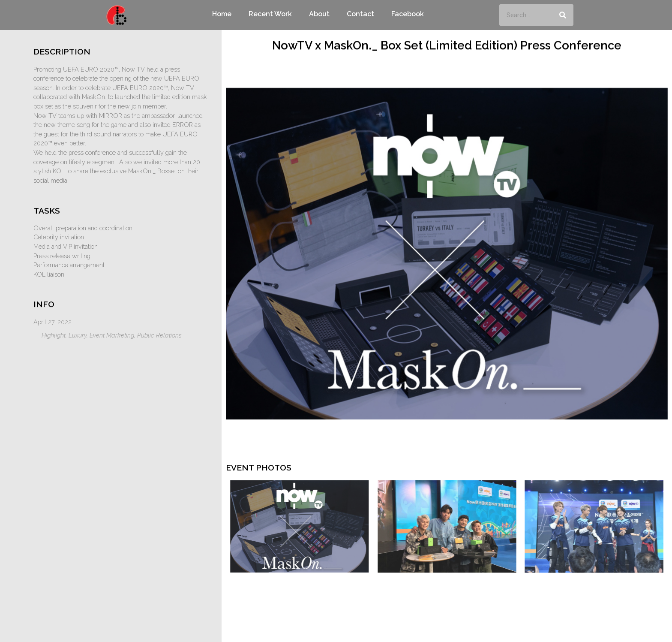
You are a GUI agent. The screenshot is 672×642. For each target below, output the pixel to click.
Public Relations (159, 335)
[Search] (563, 15)
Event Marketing (112, 335)
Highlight (54, 335)
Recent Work (270, 14)
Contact (360, 14)
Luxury (78, 335)
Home (222, 14)
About (319, 14)
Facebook (408, 14)
